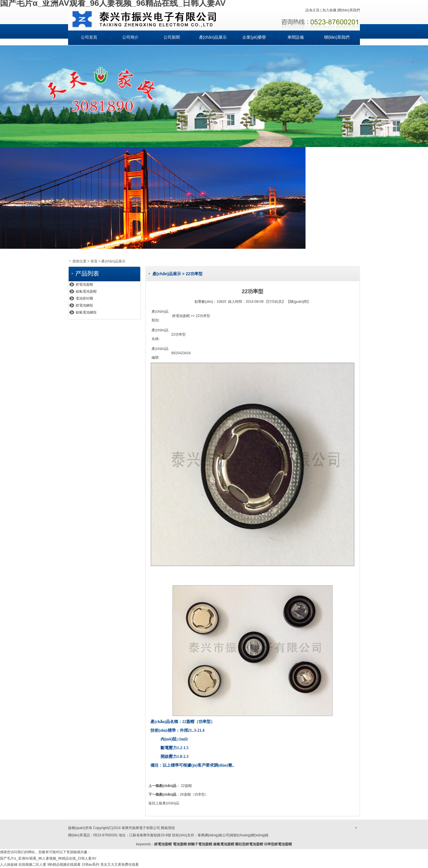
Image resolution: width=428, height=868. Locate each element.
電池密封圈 (84, 298)
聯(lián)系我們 (349, 10)
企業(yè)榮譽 (254, 37)
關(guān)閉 (298, 302)
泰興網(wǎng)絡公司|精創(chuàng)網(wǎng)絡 (233, 835)
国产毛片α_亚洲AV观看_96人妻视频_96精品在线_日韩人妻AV (48, 858)
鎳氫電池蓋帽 (86, 291)
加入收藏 (329, 10)
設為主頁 (312, 10)
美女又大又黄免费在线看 (120, 865)
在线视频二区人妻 (32, 865)
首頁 (94, 261)
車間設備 (296, 37)
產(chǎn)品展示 (213, 37)
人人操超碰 (9, 865)
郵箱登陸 (168, 828)
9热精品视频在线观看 (64, 865)
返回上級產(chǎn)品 (164, 803)
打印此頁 (275, 302)
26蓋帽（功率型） (194, 794)
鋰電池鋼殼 (84, 305)
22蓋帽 (186, 786)
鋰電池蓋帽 (84, 284)
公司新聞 (172, 37)
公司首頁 (89, 37)
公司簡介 (130, 37)
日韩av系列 (91, 865)
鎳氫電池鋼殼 (86, 312)
